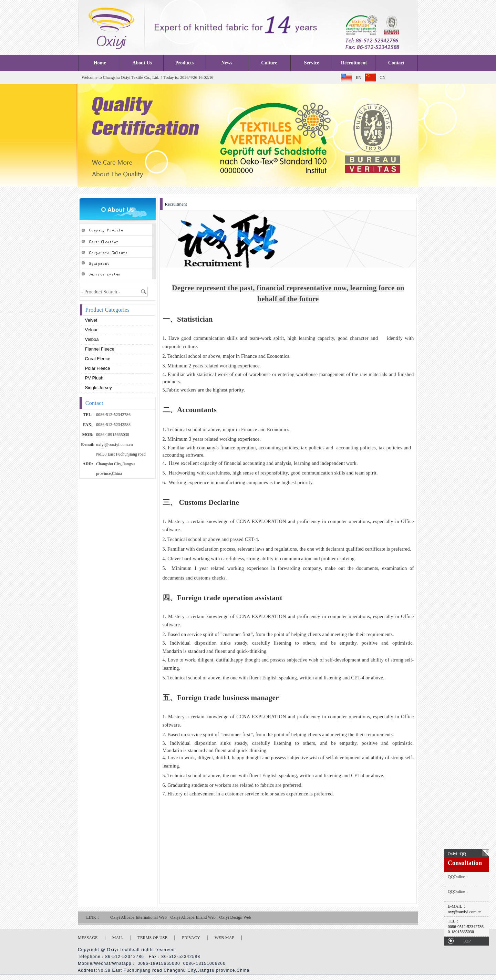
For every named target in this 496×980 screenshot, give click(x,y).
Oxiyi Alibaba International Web (138, 917)
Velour (91, 330)
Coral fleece (97, 359)
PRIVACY (191, 938)
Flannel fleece (99, 349)
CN (383, 77)
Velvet (90, 320)
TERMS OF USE (152, 938)
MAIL (118, 938)
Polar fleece (97, 368)
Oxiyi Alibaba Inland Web (193, 917)
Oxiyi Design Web (235, 917)
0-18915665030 (461, 932)
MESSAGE (88, 938)
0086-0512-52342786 (466, 927)
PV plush (94, 378)
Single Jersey (98, 388)
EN (359, 77)
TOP (467, 941)
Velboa (91, 339)
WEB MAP (224, 938)
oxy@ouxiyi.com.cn (465, 912)
